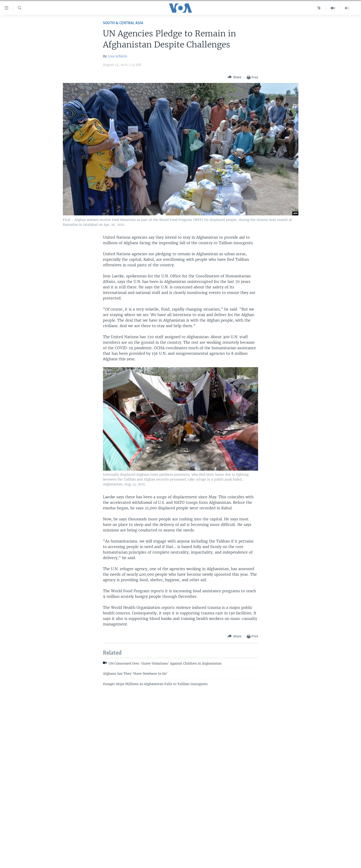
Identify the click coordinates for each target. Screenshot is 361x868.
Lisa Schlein (117, 56)
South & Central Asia (123, 23)
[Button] (234, 77)
